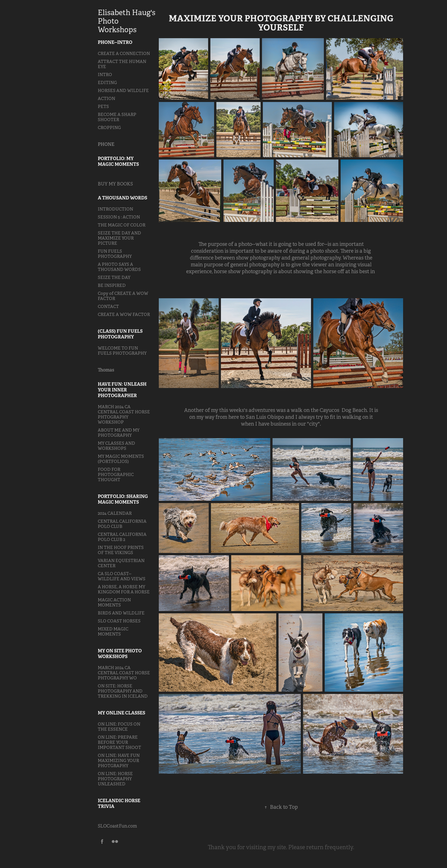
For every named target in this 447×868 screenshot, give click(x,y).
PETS (103, 106)
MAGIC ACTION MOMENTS (114, 602)
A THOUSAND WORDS (122, 198)
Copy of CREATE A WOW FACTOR (123, 296)
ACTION (106, 98)
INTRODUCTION (115, 209)
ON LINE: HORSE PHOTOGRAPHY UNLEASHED (115, 779)
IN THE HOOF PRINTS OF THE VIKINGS (121, 550)
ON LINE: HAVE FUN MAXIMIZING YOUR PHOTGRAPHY (119, 760)
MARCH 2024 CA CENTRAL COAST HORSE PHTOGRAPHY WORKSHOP (124, 414)
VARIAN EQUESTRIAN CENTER (121, 563)
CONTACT (108, 306)
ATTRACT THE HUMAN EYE (122, 64)
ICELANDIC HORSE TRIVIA (119, 803)
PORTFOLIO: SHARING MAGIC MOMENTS (123, 499)
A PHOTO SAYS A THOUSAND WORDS (119, 267)
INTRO (105, 74)
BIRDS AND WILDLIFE (121, 613)
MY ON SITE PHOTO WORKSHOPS (120, 654)
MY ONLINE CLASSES (121, 713)
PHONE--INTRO (115, 42)
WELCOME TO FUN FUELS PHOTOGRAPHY (122, 351)
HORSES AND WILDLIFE (123, 90)
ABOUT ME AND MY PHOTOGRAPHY (119, 433)
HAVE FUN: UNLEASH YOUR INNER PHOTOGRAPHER (122, 390)
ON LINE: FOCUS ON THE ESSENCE (119, 727)
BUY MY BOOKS (115, 184)
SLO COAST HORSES (119, 621)
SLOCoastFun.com (117, 826)
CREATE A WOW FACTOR (124, 314)
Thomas (106, 370)
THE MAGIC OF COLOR (122, 225)
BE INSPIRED (112, 285)
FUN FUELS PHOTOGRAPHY (115, 254)
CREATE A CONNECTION (124, 53)
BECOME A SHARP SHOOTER (117, 117)
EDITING (107, 82)
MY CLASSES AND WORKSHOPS (116, 446)
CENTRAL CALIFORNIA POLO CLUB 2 (122, 537)
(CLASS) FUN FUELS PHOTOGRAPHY (120, 334)
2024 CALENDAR (115, 513)
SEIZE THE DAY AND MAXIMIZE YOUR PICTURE (119, 238)
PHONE (106, 144)
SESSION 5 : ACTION (119, 217)
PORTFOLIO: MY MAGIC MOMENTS (118, 161)
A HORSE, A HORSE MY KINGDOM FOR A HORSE (124, 589)
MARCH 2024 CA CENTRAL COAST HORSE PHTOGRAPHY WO (124, 673)
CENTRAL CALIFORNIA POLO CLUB (122, 524)
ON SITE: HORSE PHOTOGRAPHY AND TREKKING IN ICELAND (123, 691)
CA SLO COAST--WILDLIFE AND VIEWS (122, 576)
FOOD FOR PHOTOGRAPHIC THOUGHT (116, 474)
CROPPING (109, 127)
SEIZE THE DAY (114, 277)
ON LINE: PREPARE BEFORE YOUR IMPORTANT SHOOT (119, 742)
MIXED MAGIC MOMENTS (113, 631)
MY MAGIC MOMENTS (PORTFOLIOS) (121, 459)
